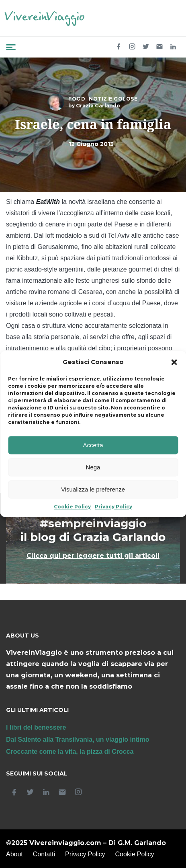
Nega (93, 467)
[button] (174, 362)
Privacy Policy (113, 507)
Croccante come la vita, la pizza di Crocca (70, 752)
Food (77, 99)
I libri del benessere (36, 727)
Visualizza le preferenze (93, 489)
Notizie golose (113, 99)
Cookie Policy (72, 507)
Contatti (44, 854)
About (14, 854)
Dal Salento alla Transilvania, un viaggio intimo (78, 739)
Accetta (93, 445)
